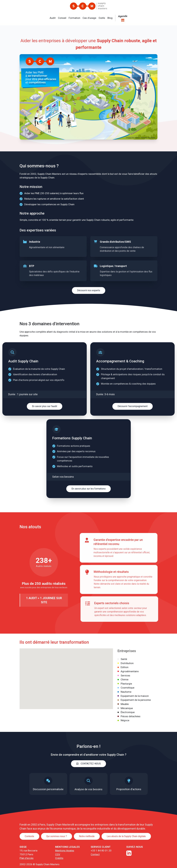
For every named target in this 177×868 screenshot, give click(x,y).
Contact (95, 854)
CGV (58, 854)
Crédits (59, 858)
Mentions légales (65, 851)
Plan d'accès (27, 858)
